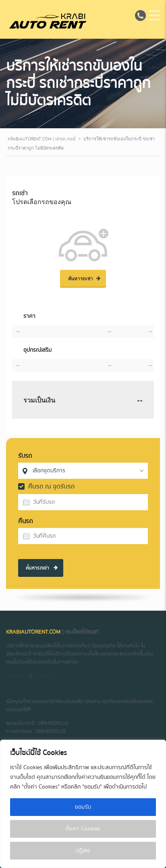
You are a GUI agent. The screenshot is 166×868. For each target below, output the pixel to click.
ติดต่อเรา (42, 676)
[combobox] (83, 471)
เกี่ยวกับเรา (18, 676)
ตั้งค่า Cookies (83, 829)
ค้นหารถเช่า (42, 568)
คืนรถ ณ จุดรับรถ (47, 486)
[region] (83, 804)
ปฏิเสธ (83, 851)
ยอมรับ (83, 807)
